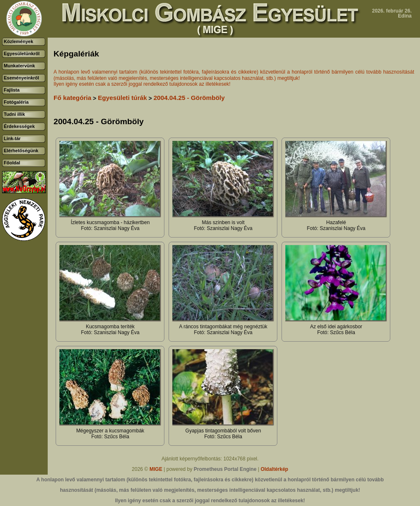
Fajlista (12, 90)
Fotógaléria (16, 102)
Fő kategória (72, 98)
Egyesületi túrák (122, 98)
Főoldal (12, 163)
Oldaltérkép (274, 469)
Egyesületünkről (22, 54)
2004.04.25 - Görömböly (189, 98)
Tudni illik (14, 114)
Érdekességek (19, 126)
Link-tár (12, 138)
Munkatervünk (19, 66)
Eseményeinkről (21, 78)
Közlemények (18, 41)
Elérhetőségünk (21, 151)
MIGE (156, 469)
